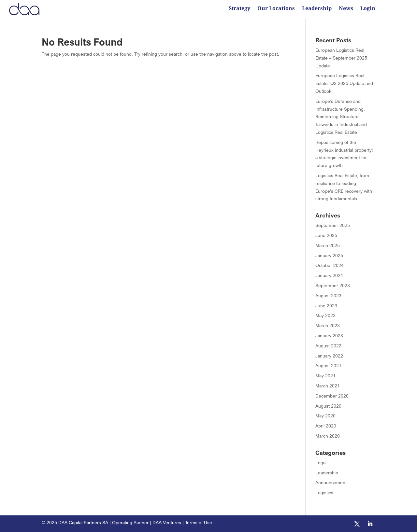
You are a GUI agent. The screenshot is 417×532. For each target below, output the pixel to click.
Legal (321, 462)
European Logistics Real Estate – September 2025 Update (341, 58)
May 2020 (325, 416)
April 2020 (326, 426)
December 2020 (332, 396)
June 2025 (326, 235)
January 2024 (329, 275)
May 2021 (325, 376)
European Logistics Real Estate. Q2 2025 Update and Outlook (344, 83)
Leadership (317, 9)
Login (368, 9)
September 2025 (333, 225)
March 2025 (328, 245)
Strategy (239, 9)
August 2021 (328, 365)
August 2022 (328, 346)
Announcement (331, 482)
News (346, 9)
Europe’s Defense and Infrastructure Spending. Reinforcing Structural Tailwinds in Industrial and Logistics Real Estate (341, 117)
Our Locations (276, 9)
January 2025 (329, 255)
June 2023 (326, 306)
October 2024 (330, 265)
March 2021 (328, 386)
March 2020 (328, 436)
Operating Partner (130, 522)
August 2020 (328, 406)
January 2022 (329, 356)
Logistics (324, 492)
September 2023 (333, 285)
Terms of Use (199, 522)
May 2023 (325, 315)
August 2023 (328, 295)
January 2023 (329, 336)
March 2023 (328, 325)
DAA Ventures (167, 522)
